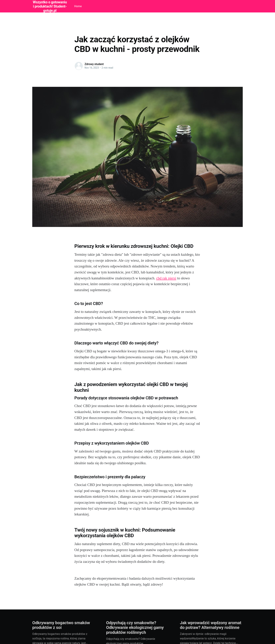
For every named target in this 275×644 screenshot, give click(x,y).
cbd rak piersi (166, 278)
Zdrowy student (94, 64)
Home (78, 6)
